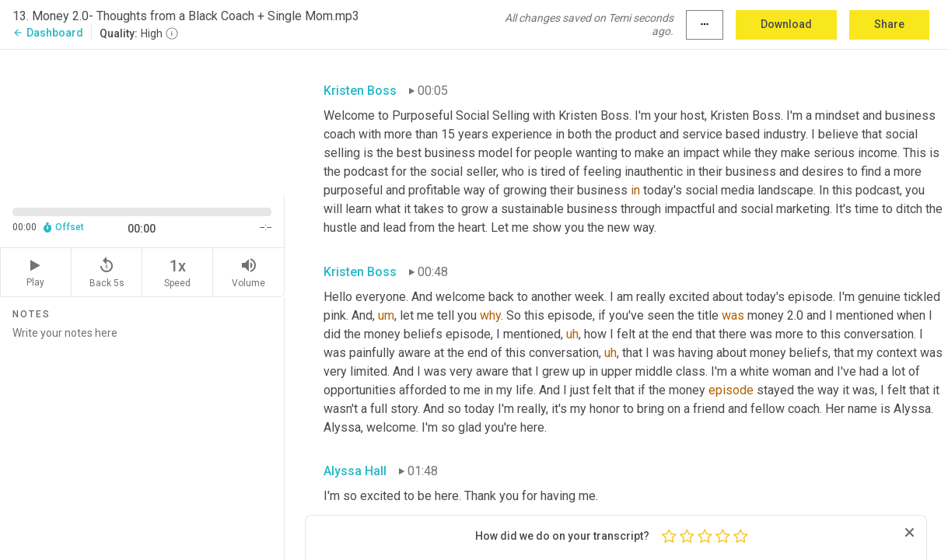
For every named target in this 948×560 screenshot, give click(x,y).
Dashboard (48, 33)
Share (889, 24)
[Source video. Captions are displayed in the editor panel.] (142, 121)
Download (786, 24)
